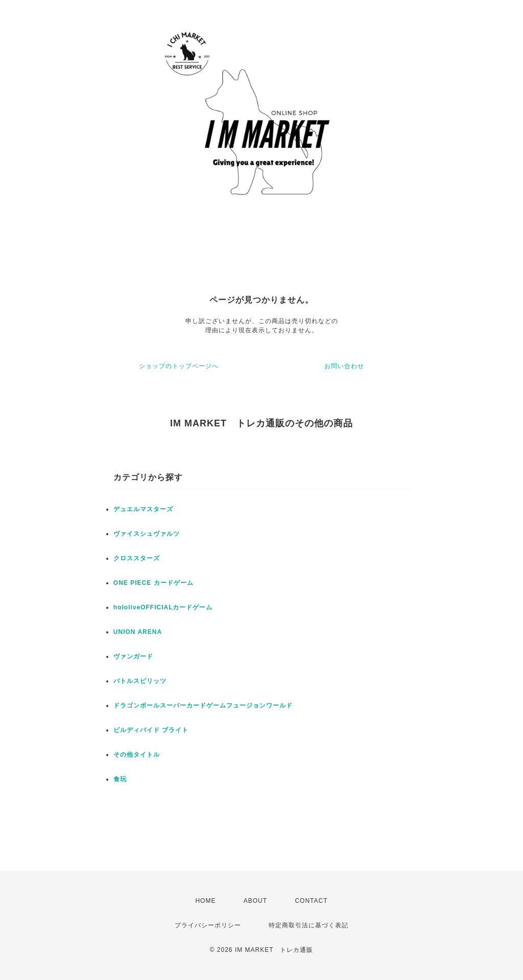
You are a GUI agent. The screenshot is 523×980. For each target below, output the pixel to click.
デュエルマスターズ (143, 509)
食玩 (120, 779)
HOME (205, 901)
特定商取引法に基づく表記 (308, 925)
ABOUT (255, 901)
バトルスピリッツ (140, 681)
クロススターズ (137, 558)
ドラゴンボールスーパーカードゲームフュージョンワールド (203, 705)
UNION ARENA (138, 632)
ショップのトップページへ (179, 366)
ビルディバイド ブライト (151, 730)
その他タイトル (137, 755)
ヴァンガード (133, 656)
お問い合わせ (344, 366)
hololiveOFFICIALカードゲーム (163, 607)
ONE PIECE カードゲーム (153, 583)
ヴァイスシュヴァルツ (147, 534)
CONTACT (311, 901)
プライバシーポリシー (208, 925)
